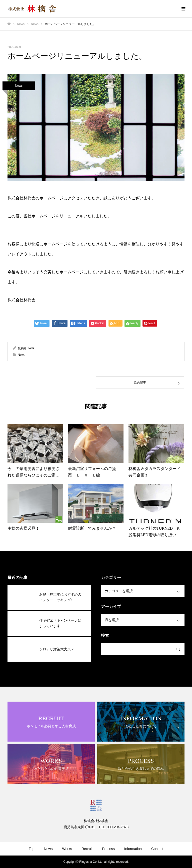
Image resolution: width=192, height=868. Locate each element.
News (19, 86)
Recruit (87, 849)
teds (31, 348)
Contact (157, 849)
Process (108, 849)
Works (67, 849)
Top (32, 849)
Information (133, 849)
